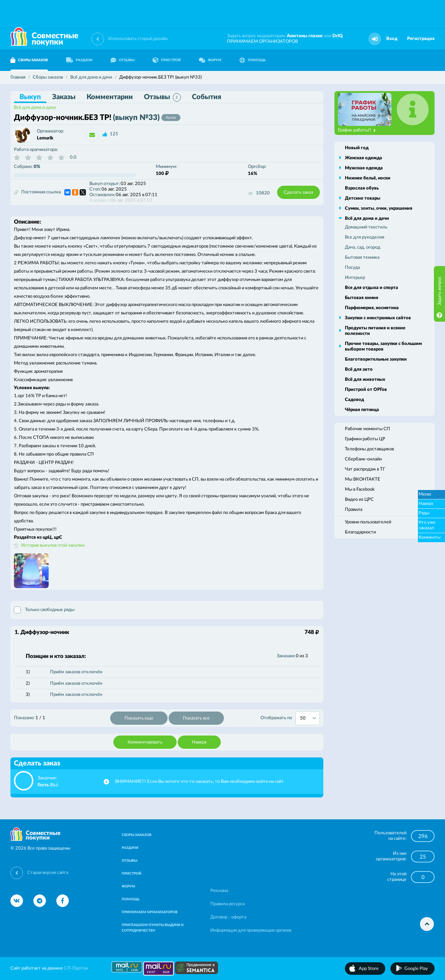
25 (423, 857)
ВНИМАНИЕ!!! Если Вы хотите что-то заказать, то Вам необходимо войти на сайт (199, 782)
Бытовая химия (362, 298)
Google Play (416, 969)
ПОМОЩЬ (253, 60)
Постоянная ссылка (37, 192)
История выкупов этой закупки (53, 545)
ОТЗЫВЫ (123, 60)
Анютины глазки (305, 36)
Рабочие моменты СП (367, 429)
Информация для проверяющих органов (251, 930)
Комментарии (110, 97)
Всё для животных (365, 380)
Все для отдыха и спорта (371, 288)
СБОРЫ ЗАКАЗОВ (29, 60)
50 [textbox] (303, 718)
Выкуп (30, 97)
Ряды (424, 513)
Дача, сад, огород (363, 247)
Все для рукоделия (365, 237)
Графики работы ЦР (365, 439)
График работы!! (357, 130)
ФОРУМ (210, 60)
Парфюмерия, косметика (372, 308)
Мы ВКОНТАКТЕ (363, 479)
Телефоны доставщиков (369, 449)
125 (114, 134)
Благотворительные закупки (376, 359)
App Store (369, 969)
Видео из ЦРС (359, 500)
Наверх (199, 742)
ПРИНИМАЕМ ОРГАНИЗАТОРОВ (262, 42)
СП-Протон (76, 968)
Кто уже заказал (427, 525)
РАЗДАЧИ (79, 60)
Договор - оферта (228, 917)
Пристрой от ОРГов (366, 390)
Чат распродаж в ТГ (365, 469)
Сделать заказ (298, 192)
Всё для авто (359, 369)
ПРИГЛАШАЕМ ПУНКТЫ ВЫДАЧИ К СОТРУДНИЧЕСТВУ (153, 928)
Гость (43, 785)
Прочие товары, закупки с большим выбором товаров (383, 347)
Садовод (354, 400)
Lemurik (45, 138)
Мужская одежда (364, 168)
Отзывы (162, 97)
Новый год (357, 148)
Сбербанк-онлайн (363, 459)
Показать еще (139, 718)
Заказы (64, 97)
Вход (392, 39)
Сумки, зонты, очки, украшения (379, 208)
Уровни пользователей (368, 522)
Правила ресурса (228, 904)
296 (423, 836)
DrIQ (338, 36)
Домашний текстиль (366, 227)
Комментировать (145, 742)
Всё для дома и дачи (35, 108)
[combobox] (308, 718)
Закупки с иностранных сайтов (378, 318)
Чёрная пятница (362, 410)
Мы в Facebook (360, 489)
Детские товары (363, 198)
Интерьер (355, 278)
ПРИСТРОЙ (167, 60)
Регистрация (421, 39)
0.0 (73, 157)
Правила (354, 510)
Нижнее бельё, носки (368, 178)
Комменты (430, 537)
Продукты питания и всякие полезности (375, 331)
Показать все (196, 718)
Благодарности (360, 532)
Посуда (352, 268)
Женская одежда (363, 158)
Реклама (219, 891)
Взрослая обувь (362, 188)
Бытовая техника (362, 258)
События (207, 97)
